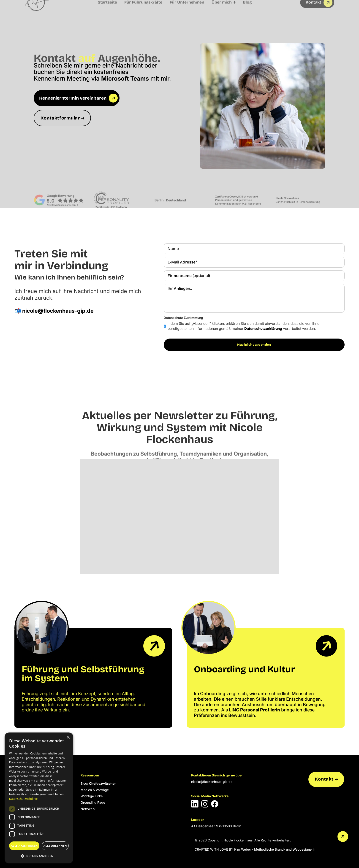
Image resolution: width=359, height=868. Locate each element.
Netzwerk (88, 809)
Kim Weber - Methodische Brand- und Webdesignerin (275, 849)
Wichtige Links (92, 796)
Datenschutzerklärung (263, 329)
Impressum (23, 837)
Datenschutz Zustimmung (183, 318)
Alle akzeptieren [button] (24, 846)
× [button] (68, 737)
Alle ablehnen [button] (55, 846)
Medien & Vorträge (95, 790)
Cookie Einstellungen (30, 849)
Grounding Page (93, 802)
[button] (39, 856)
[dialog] (39, 798)
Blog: (98, 783)
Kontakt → (326, 779)
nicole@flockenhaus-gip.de (212, 782)
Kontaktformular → (62, 118)
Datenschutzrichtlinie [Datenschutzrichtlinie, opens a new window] (23, 799)
